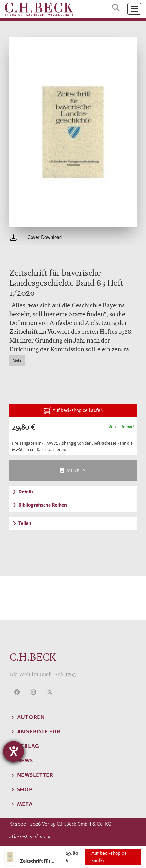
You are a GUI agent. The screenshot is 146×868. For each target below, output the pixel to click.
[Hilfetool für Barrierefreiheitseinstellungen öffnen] (14, 751)
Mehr (17, 360)
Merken (73, 470)
